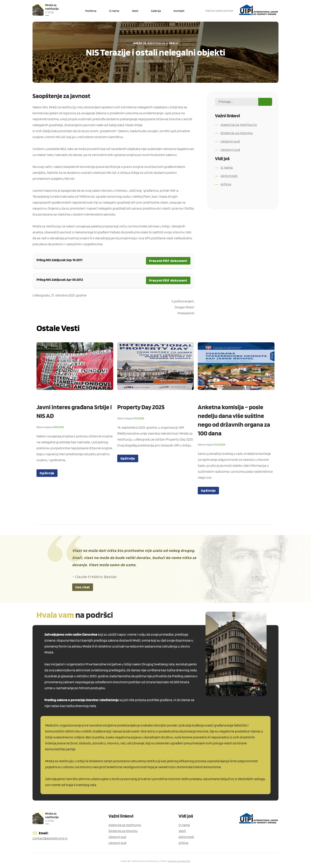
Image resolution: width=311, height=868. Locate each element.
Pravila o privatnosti (179, 861)
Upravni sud (230, 150)
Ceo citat (83, 587)
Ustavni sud (230, 141)
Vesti (182, 831)
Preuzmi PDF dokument (168, 261)
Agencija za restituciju (239, 125)
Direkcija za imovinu (237, 133)
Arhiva (226, 184)
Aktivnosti (229, 176)
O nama (227, 167)
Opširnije (47, 473)
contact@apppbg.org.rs (50, 838)
